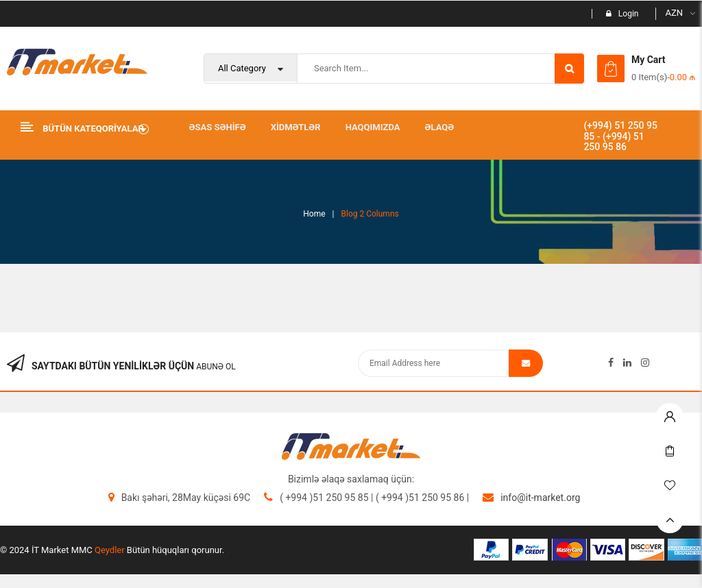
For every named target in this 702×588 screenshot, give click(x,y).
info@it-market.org (540, 498)
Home (314, 214)
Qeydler (110, 550)
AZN (674, 13)
